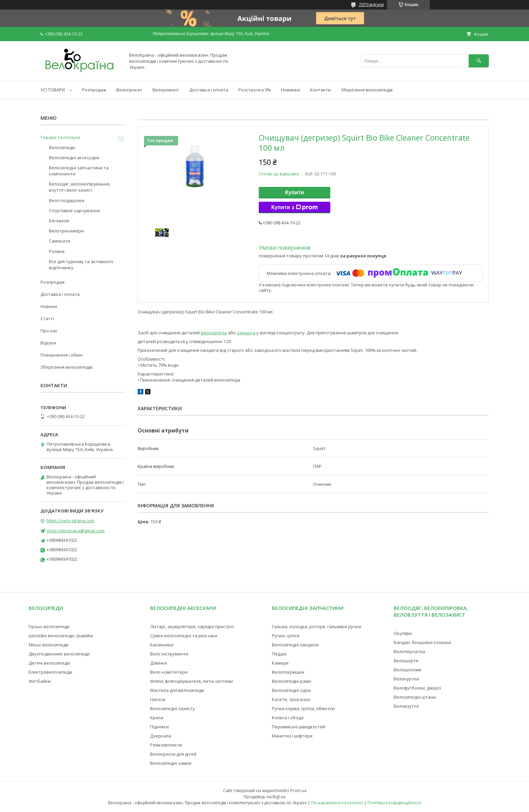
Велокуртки (406, 679)
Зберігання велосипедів (367, 90)
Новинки (290, 90)
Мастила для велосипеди (177, 690)
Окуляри (403, 633)
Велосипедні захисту (173, 708)
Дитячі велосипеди (49, 663)
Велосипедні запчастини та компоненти (79, 171)
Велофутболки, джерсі (417, 688)
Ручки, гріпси (286, 636)
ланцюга (246, 333)
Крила (157, 718)
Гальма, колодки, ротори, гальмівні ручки (316, 626)
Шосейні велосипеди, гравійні (61, 636)
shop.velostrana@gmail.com (76, 531)
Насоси (158, 699)
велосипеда (214, 333)
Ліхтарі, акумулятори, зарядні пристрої (192, 626)
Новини (49, 306)
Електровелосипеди (50, 672)
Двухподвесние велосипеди (59, 654)
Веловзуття (406, 706)
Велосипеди (62, 147)
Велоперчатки (409, 651)
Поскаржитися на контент (337, 803)
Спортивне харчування (74, 211)
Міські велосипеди (49, 645)
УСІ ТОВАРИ (53, 90)
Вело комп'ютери (169, 672)
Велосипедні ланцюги (295, 645)
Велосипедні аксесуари (74, 158)
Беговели (59, 221)
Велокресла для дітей (173, 754)
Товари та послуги (60, 137)
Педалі (279, 654)
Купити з (295, 207)
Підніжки (159, 727)
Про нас (49, 331)
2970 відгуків (371, 5)
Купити (295, 192)
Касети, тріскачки (291, 699)
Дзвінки (159, 663)
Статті (47, 318)
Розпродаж (94, 90)
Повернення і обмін (62, 355)
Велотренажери (66, 231)
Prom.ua (298, 791)
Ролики (57, 251)
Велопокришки (288, 672)
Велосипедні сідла (291, 690)
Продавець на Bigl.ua (264, 797)
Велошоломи (408, 670)
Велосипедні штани (415, 697)
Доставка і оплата (209, 90)
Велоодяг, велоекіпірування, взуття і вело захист (80, 187)
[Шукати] (479, 61)
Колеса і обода (288, 718)
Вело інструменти (169, 654)
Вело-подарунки (67, 200)
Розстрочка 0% (255, 90)
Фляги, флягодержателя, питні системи (191, 681)
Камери (280, 663)
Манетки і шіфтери (292, 736)
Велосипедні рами (291, 681)
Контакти (320, 90)
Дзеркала (161, 736)
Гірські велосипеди (49, 626)
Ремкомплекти (166, 745)
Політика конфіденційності (394, 803)
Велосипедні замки (171, 763)
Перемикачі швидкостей (299, 727)
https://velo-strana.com (71, 521)
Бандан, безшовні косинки (422, 642)
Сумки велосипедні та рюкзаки (184, 636)
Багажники (162, 645)
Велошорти (406, 661)
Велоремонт (166, 90)
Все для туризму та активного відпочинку (81, 264)
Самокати (60, 241)
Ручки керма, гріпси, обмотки (303, 708)
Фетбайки (40, 681)
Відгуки (48, 343)
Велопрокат (129, 90)
